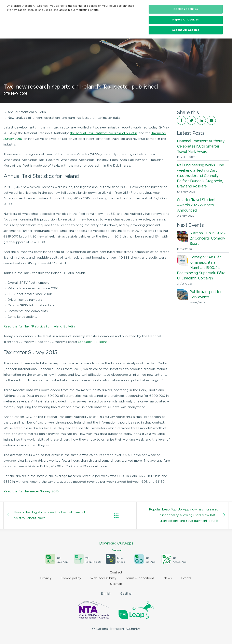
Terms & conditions (140, 578)
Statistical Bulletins (93, 342)
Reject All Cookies (186, 20)
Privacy (46, 578)
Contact (116, 573)
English (106, 594)
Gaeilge (126, 594)
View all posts (116, 516)
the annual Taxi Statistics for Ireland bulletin (103, 133)
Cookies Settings (186, 9)
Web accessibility (103, 578)
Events (186, 578)
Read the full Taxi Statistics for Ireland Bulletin (39, 327)
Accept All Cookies (186, 30)
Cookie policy (71, 578)
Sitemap (116, 584)
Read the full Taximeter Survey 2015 (31, 492)
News (168, 578)
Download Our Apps (116, 547)
